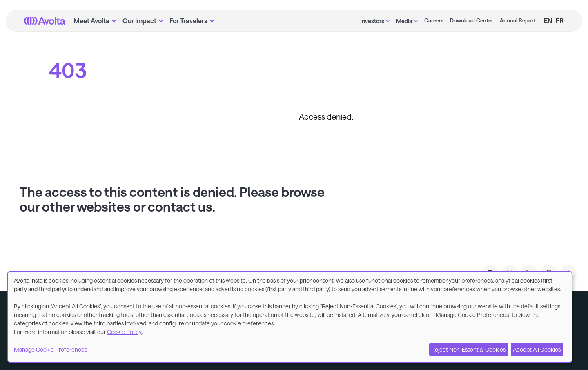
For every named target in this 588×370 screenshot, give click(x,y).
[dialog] (290, 317)
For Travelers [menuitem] (188, 21)
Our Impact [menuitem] (139, 21)
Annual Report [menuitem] (518, 20)
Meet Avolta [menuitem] (91, 21)
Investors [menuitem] (372, 21)
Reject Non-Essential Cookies (468, 349)
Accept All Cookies (537, 349)
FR (560, 21)
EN (548, 21)
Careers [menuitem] (434, 20)
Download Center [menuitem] (472, 20)
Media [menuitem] (404, 21)
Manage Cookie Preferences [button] (50, 349)
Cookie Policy (124, 332)
